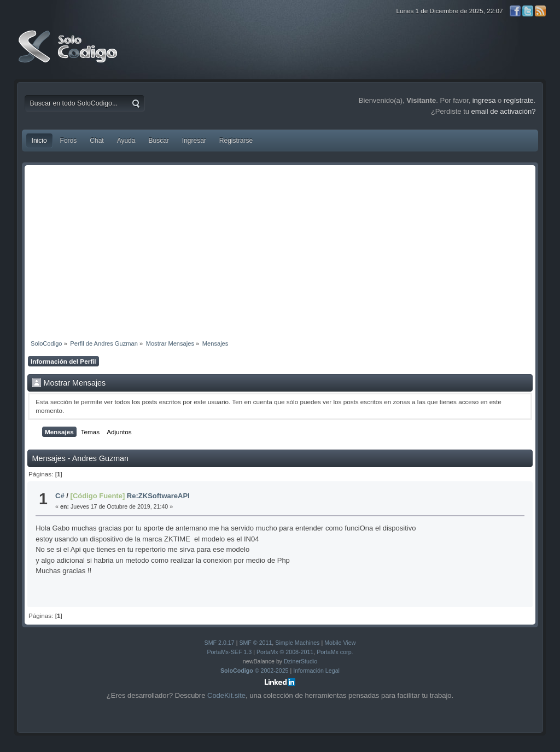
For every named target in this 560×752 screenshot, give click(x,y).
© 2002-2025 (255, 671)
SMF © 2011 (255, 643)
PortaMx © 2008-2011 (285, 652)
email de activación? (504, 111)
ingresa (484, 100)
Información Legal (316, 671)
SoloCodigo (69, 55)
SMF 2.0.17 (220, 643)
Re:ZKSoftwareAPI (158, 496)
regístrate (519, 100)
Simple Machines (297, 643)
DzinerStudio (301, 661)
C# (60, 496)
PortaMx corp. (335, 652)
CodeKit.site (226, 695)
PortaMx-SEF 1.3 (229, 652)
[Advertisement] (280, 250)
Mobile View (340, 643)
